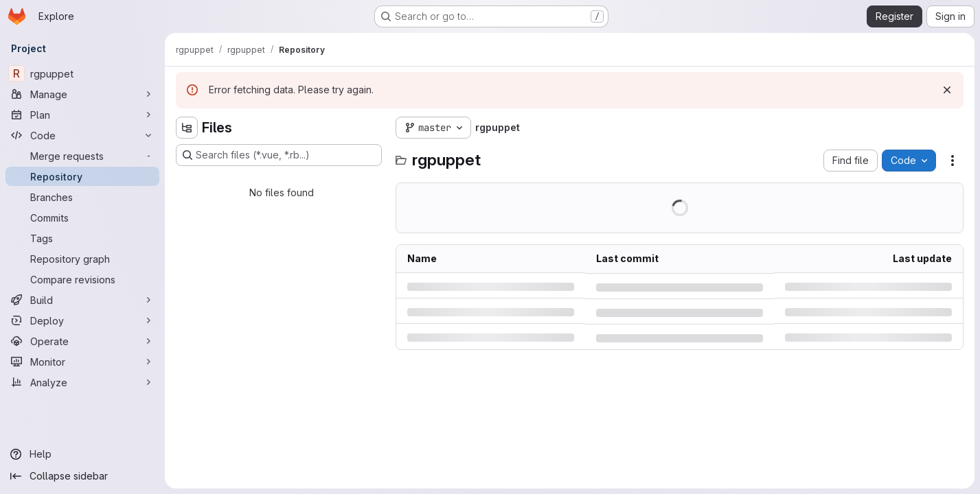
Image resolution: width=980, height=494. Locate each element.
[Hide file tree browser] (187, 128)
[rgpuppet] (82, 73)
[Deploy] (82, 320)
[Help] (82, 454)
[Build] (82, 300)
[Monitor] (82, 362)
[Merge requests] (82, 156)
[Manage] (82, 94)
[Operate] (82, 341)
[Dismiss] (947, 90)
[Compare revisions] (82, 279)
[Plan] (82, 115)
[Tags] (82, 238)
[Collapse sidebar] (82, 476)
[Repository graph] (82, 259)
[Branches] (82, 197)
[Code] (82, 135)
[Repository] (82, 176)
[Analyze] (82, 382)
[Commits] (82, 217)
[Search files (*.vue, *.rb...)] (279, 155)
